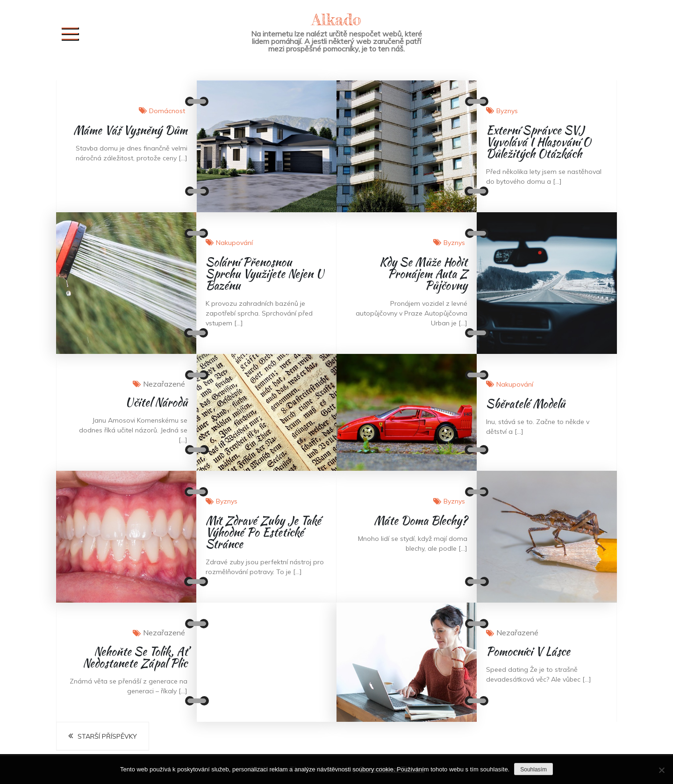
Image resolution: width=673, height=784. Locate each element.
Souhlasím (533, 770)
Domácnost (167, 111)
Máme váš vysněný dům (130, 130)
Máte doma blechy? (421, 521)
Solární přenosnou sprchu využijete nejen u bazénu (265, 274)
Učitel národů (156, 402)
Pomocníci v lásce (528, 651)
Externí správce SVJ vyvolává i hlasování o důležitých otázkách (538, 142)
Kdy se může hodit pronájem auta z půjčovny (423, 274)
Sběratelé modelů (526, 404)
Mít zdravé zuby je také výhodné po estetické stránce (263, 532)
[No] (661, 770)
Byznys (507, 111)
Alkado (336, 19)
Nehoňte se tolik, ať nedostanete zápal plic (135, 657)
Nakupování (234, 243)
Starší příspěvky (107, 736)
